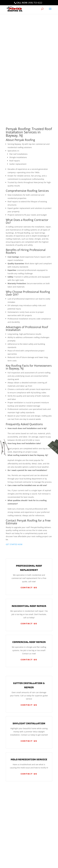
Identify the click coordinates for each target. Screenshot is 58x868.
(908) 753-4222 (35, 3)
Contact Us (29, 588)
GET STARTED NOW (14, 544)
